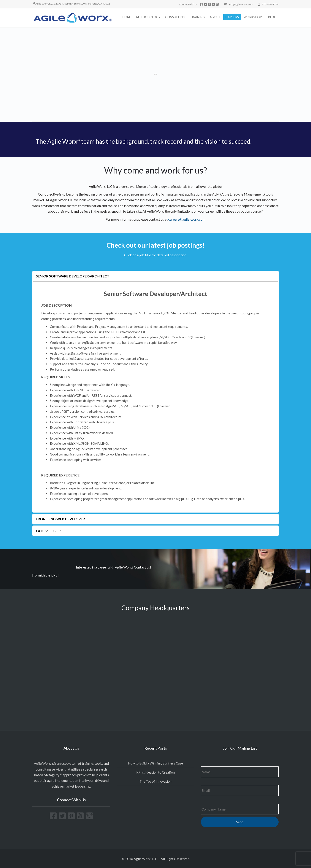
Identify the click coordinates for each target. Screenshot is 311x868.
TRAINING (197, 17)
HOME (127, 17)
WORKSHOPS (254, 17)
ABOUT (215, 17)
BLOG (272, 17)
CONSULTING (175, 17)
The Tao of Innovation (155, 781)
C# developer (48, 531)
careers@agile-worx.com (187, 219)
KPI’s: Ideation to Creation (155, 772)
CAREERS (232, 17)
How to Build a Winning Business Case (155, 763)
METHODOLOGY (148, 17)
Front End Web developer (60, 519)
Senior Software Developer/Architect (73, 276)
